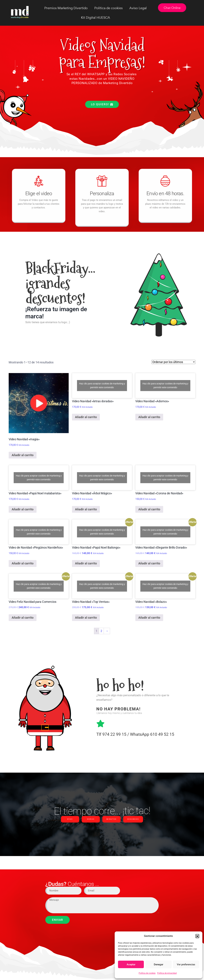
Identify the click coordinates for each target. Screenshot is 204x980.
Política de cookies (147, 973)
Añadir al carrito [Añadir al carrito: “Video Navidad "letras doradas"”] (86, 417)
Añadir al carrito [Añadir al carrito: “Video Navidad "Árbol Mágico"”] (86, 509)
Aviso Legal (138, 8)
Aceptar (131, 964)
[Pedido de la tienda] (173, 362)
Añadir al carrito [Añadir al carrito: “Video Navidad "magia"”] (23, 455)
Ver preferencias (186, 964)
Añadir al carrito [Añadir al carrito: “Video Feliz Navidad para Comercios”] (23, 618)
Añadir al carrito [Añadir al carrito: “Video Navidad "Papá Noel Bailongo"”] (86, 563)
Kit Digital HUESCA (95, 18)
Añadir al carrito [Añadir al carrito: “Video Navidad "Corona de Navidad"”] (149, 509)
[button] (197, 936)
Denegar (158, 964)
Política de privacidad (167, 973)
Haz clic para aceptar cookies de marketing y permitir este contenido (102, 385)
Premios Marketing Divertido (66, 8)
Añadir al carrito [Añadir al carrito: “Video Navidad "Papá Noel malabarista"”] (23, 509)
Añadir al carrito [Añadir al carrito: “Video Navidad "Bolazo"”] (149, 618)
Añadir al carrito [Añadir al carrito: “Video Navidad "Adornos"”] (149, 417)
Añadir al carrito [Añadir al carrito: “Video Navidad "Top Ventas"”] (86, 618)
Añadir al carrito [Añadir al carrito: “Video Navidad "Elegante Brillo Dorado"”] (149, 563)
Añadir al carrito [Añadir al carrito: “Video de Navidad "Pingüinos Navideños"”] (23, 563)
